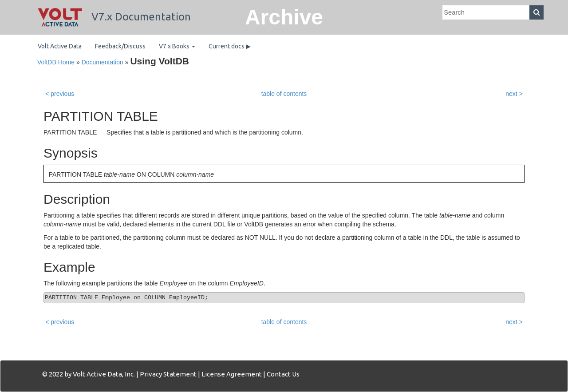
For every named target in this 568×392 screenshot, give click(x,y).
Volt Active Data (60, 46)
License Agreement (232, 374)
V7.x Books (177, 46)
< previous (60, 94)
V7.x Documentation (114, 17)
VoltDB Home (56, 62)
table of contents (284, 94)
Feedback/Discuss (120, 46)
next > (514, 94)
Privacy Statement (168, 374)
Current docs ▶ (230, 46)
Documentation (103, 62)
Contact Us (283, 374)
